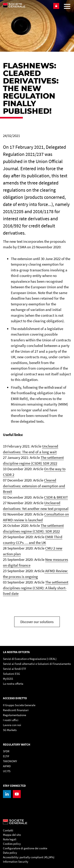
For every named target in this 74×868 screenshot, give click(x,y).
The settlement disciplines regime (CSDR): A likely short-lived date (36, 588)
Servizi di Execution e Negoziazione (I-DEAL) (30, 659)
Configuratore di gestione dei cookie (25, 848)
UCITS (7, 771)
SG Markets (10, 730)
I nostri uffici (11, 720)
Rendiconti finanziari (16, 710)
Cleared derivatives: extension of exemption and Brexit (34, 486)
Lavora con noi (12, 725)
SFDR (6, 751)
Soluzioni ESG (11, 674)
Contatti (8, 830)
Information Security (16, 862)
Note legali (10, 839)
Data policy (10, 853)
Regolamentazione (15, 715)
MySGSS (8, 679)
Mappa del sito (12, 835)
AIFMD (7, 766)
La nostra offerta (13, 684)
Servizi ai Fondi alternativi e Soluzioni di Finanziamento (37, 664)
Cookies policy (12, 844)
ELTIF (6, 756)
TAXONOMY (10, 761)
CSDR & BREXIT (56, 497)
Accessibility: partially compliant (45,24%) (29, 857)
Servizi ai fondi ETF (15, 669)
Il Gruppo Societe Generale (19, 705)
